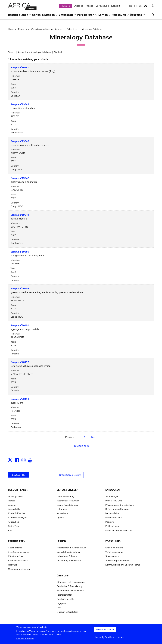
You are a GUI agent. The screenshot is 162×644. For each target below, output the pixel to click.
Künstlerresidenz (16, 556)
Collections (72, 29)
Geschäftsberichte (65, 599)
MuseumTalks (112, 513)
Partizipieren (17, 541)
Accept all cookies (105, 631)
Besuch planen (18, 490)
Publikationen (112, 526)
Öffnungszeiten (16, 496)
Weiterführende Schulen (69, 552)
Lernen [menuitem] (104, 16)
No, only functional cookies (109, 638)
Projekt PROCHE (114, 501)
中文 (151, 6)
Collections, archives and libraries (47, 29)
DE (146, 6)
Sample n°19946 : (20, 141)
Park (10, 530)
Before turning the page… (118, 509)
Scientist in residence (18, 552)
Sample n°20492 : (20, 362)
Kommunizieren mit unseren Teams (123, 565)
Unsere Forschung (114, 548)
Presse (89, 6)
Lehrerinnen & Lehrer (67, 556)
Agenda (79, 6)
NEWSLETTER (18, 475)
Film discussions (114, 518)
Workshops (62, 513)
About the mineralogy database (35, 52)
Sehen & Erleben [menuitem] (45, 16)
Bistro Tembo (15, 526)
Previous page (81, 446)
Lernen (61, 541)
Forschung (113, 541)
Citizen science (15, 548)
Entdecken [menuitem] (67, 16)
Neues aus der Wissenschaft (119, 530)
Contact (58, 52)
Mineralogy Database (92, 29)
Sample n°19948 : (20, 104)
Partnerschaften (64, 595)
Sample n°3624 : (20, 68)
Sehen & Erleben (67, 490)
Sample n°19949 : (20, 215)
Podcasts (110, 522)
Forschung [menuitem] (120, 16)
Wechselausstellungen (68, 501)
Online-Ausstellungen (68, 505)
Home (11, 29)
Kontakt (116, 6)
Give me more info (25, 640)
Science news (112, 556)
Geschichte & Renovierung (70, 586)
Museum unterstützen (19, 569)
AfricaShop (14, 522)
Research (22, 29)
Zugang (12, 505)
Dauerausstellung (65, 496)
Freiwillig (13, 565)
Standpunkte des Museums (70, 591)
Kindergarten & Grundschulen (71, 548)
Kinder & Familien (17, 513)
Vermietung (102, 6)
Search (12, 52)
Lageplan (61, 603)
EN (140, 6)
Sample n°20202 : (20, 289)
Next (94, 437)
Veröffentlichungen (115, 552)
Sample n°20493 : (20, 399)
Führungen (62, 509)
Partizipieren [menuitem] (87, 16)
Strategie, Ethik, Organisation (71, 582)
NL (131, 6)
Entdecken (112, 490)
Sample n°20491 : (20, 325)
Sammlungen (112, 496)
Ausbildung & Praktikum (69, 561)
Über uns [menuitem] (137, 16)
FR (136, 6)
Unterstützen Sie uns (70, 475)
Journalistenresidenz (18, 561)
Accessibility (14, 509)
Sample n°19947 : (20, 178)
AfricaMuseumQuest (18, 518)
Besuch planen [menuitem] (20, 16)
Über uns (63, 576)
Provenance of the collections (120, 505)
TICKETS (65, 6)
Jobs (59, 608)
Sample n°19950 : (20, 252)
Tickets (11, 501)
